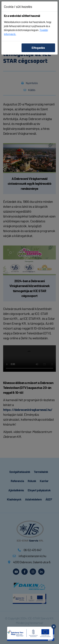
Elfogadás (38, 48)
